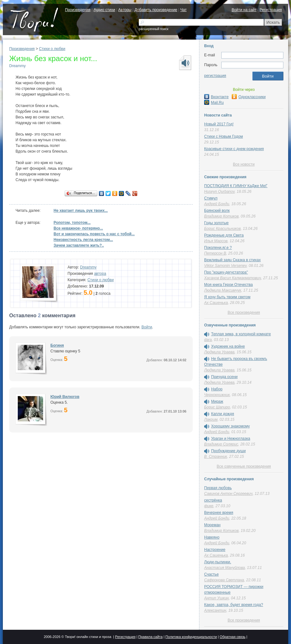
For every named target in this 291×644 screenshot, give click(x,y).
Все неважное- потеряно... (78, 228)
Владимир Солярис (221, 444)
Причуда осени (224, 377)
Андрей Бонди (217, 204)
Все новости (244, 164)
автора (100, 274)
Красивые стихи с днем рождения (234, 149)
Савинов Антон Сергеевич (228, 494)
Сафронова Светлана (224, 580)
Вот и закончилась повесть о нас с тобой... (94, 234)
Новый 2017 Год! (219, 124)
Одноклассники (249, 97)
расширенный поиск (154, 29)
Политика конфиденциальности (191, 637)
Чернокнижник (217, 395)
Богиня (57, 345)
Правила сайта (150, 637)
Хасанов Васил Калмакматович (233, 278)
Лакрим (211, 420)
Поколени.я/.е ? (218, 248)
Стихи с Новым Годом (223, 136)
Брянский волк (217, 211)
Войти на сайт (244, 10)
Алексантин (215, 610)
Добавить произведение (156, 10)
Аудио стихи (104, 10)
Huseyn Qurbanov (219, 192)
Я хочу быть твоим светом (227, 297)
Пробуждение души (228, 451)
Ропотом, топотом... (72, 223)
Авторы (125, 10)
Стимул (211, 198)
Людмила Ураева (219, 352)
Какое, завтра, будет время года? (234, 605)
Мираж (217, 401)
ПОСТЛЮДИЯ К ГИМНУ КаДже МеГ (236, 186)
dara (208, 340)
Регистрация (271, 10)
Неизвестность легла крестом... (83, 240)
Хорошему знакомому (230, 426)
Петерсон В (215, 253)
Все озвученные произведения (244, 466)
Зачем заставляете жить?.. (79, 245)
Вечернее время (219, 513)
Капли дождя (223, 414)
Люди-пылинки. (218, 562)
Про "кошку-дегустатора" (226, 272)
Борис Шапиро (217, 407)
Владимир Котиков (221, 216)
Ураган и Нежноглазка (231, 439)
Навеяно (212, 537)
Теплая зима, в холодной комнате (241, 334)
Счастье (211, 574)
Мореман (212, 525)
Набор (217, 389)
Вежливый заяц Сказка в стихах (232, 260)
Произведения (78, 10)
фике (209, 506)
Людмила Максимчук (223, 290)
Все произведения (244, 313)
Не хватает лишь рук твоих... (81, 211)
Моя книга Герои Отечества (228, 285)
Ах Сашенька (216, 303)
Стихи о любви (52, 49)
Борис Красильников (222, 229)
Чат (184, 10)
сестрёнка (213, 500)
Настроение (215, 550)
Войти (147, 327)
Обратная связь (233, 637)
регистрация (215, 76)
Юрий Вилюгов (65, 397)
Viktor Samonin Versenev (225, 266)
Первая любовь (218, 488)
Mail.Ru (214, 103)
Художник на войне (228, 346)
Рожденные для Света (224, 235)
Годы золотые (216, 223)
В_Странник (216, 457)
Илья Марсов (216, 241)
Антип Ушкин (217, 598)
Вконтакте (216, 97)
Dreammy (17, 66)
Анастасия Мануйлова (224, 568)
